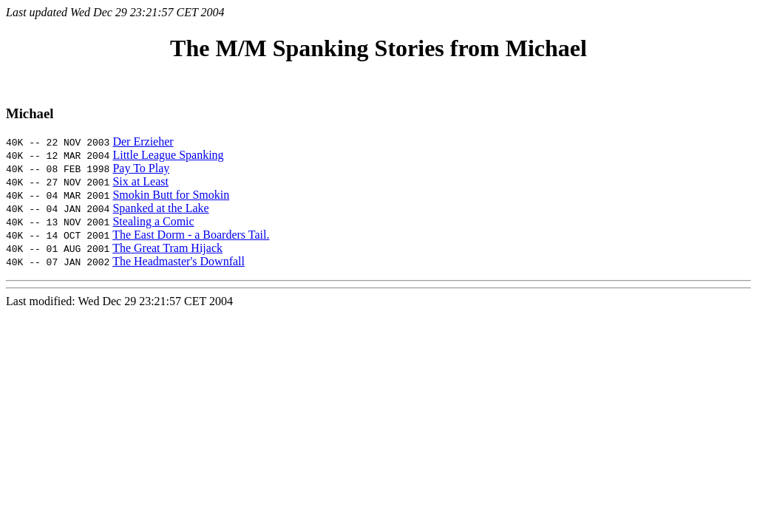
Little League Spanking (168, 155)
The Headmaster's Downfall (179, 261)
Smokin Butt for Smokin (171, 195)
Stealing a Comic (153, 221)
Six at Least (140, 181)
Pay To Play (141, 168)
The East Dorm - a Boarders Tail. (191, 235)
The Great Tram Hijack (167, 248)
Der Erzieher (143, 141)
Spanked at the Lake (160, 208)
